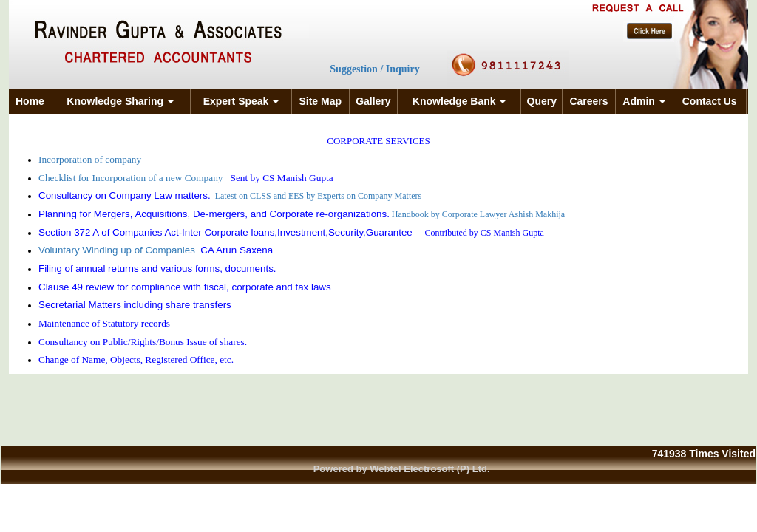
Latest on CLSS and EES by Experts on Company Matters (319, 196)
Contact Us (710, 101)
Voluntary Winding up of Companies (117, 250)
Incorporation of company (91, 159)
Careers (588, 101)
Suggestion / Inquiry (374, 69)
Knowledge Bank (459, 101)
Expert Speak (241, 101)
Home (30, 101)
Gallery (373, 101)
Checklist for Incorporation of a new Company (132, 178)
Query (542, 101)
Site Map (320, 101)
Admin (644, 101)
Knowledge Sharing (120, 101)
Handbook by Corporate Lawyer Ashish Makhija (478, 214)
